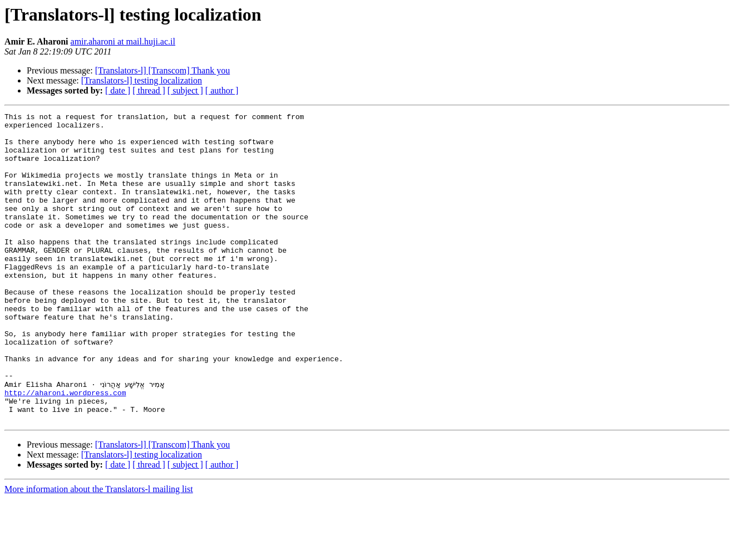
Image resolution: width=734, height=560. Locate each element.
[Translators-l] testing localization (142, 80)
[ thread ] (149, 90)
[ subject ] (185, 90)
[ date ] (118, 90)
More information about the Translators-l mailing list (99, 550)
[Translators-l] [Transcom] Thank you (163, 70)
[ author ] (222, 90)
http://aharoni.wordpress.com (65, 449)
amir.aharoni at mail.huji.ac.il (123, 41)
